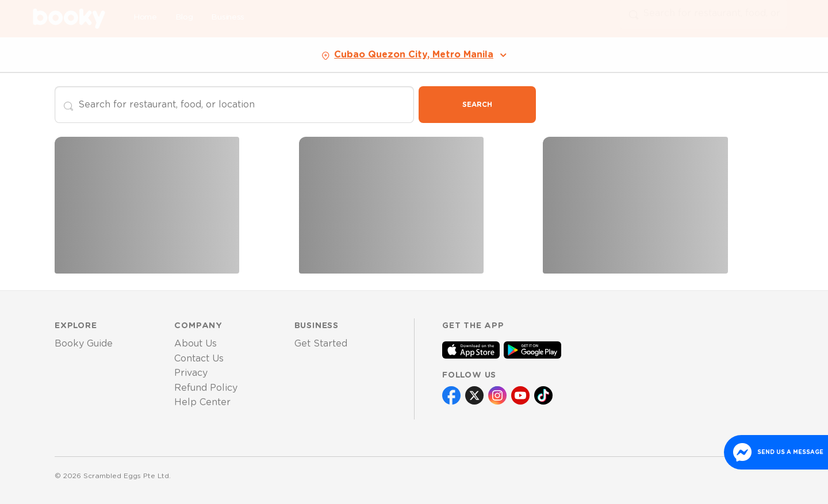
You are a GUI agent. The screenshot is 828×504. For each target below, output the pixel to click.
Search (477, 105)
